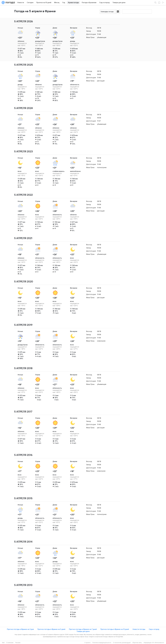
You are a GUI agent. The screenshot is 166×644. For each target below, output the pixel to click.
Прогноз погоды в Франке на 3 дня (20, 629)
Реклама (18, 643)
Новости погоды (139, 629)
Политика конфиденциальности (102, 643)
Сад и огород (154, 629)
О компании (10, 643)
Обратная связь (137, 643)
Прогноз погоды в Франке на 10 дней (115, 629)
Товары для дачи (83, 631)
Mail (3, 643)
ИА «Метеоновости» (158, 643)
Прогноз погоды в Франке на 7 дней (83, 629)
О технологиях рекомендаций (122, 643)
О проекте (87, 643)
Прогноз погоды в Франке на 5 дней (51, 629)
